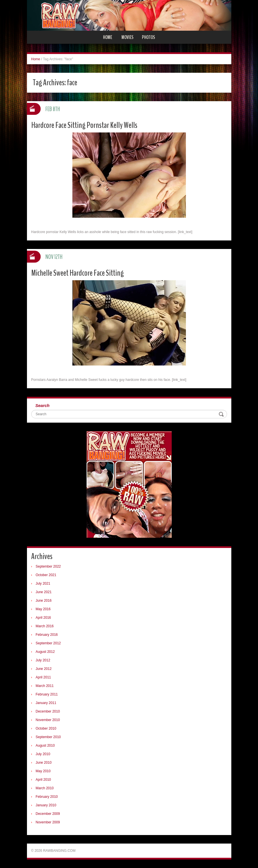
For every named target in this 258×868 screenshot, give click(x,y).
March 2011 (45, 686)
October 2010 (46, 728)
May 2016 (43, 609)
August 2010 (45, 746)
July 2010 (43, 754)
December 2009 (48, 814)
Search (43, 405)
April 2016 (43, 618)
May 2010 (43, 771)
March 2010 (45, 788)
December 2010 (48, 711)
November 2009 (48, 822)
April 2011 (43, 677)
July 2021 (43, 583)
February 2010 (47, 797)
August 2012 (45, 652)
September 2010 (48, 737)
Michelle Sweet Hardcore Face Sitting (77, 273)
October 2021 (46, 575)
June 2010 (44, 763)
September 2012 (48, 643)
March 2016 (45, 626)
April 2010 (43, 780)
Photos (148, 37)
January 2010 (46, 805)
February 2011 (47, 694)
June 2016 (44, 601)
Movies (127, 37)
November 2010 (48, 720)
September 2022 (48, 566)
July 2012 (43, 660)
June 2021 (44, 592)
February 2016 (47, 635)
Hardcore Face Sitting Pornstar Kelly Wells (84, 125)
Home (108, 37)
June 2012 (44, 669)
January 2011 (46, 703)
